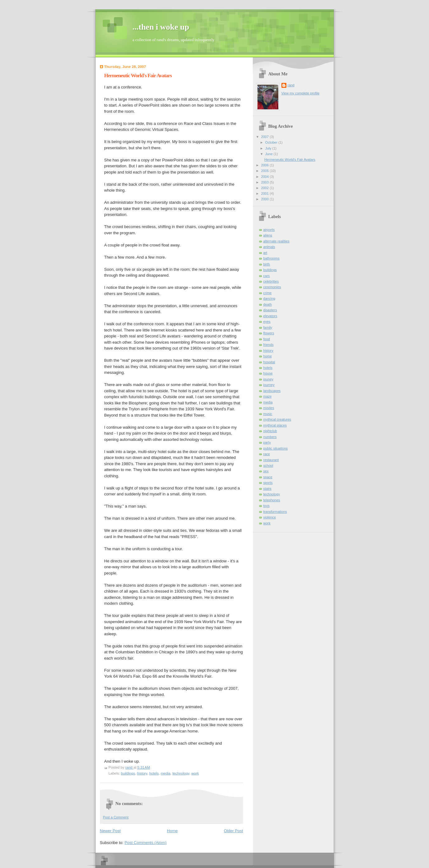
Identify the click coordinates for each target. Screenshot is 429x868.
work (195, 773)
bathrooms (271, 258)
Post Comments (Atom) (146, 843)
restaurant (271, 460)
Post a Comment (116, 817)
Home (172, 831)
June (269, 154)
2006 (266, 165)
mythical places (275, 425)
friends (269, 345)
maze (268, 396)
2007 (266, 137)
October (272, 142)
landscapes (272, 391)
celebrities (271, 281)
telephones (272, 500)
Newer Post (110, 831)
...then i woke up (161, 27)
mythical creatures (277, 419)
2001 (266, 193)
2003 (266, 182)
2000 (266, 199)
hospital (269, 362)
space (268, 477)
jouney (269, 379)
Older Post (233, 831)
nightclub (270, 431)
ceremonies (272, 287)
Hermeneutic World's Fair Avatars (290, 160)
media (165, 773)
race (267, 454)
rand (291, 85)
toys (266, 506)
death (268, 304)
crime (268, 293)
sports (268, 483)
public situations (276, 448)
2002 (266, 188)
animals (269, 247)
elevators (270, 316)
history (142, 773)
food (267, 339)
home (268, 356)
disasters (270, 310)
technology (181, 773)
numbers (270, 437)
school (268, 465)
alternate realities (276, 241)
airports (269, 230)
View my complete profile (301, 93)
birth (267, 264)
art (265, 253)
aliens (268, 235)
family (268, 327)
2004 (266, 177)
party (267, 442)
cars (267, 276)
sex (266, 471)
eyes (267, 322)
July (269, 148)
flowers (269, 333)
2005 (266, 171)
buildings (128, 773)
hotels (154, 773)
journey (269, 385)
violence (270, 517)
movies (269, 408)
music (268, 414)
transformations (275, 512)
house (268, 373)
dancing (269, 298)
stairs (267, 489)
